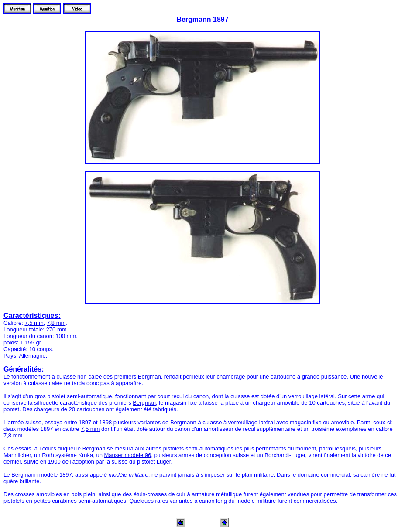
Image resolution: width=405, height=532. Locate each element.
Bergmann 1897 (202, 19)
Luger (164, 462)
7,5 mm (34, 323)
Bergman (149, 377)
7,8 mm (56, 323)
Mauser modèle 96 (128, 455)
